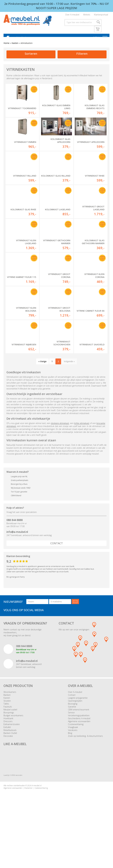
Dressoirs (8, 770)
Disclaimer (28, 837)
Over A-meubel (72, 15)
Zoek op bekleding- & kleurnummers (85, 784)
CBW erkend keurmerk (79, 758)
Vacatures (73, 778)
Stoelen (7, 749)
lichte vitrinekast (82, 472)
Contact (57, 592)
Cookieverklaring (76, 773)
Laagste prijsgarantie (78, 746)
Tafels (6, 752)
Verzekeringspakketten (79, 764)
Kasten (15, 46)
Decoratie (8, 784)
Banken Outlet (10, 781)
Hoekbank (8, 767)
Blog (70, 781)
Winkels (87, 15)
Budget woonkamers (13, 764)
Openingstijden (75, 749)
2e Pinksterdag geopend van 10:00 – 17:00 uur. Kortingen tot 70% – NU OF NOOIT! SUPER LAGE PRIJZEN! (57, 6)
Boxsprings (9, 761)
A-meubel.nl (37, 834)
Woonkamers (10, 740)
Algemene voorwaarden (79, 770)
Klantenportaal (101, 15)
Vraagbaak (73, 776)
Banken (7, 743)
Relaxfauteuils (10, 778)
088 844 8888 (15, 568)
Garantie (72, 755)
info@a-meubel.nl (17, 580)
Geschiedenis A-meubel (79, 767)
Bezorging (73, 752)
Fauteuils (8, 755)
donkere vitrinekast (60, 472)
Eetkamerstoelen (12, 773)
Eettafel (7, 776)
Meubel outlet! (10, 758)
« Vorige (42, 410)
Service (71, 761)
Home (6, 46)
